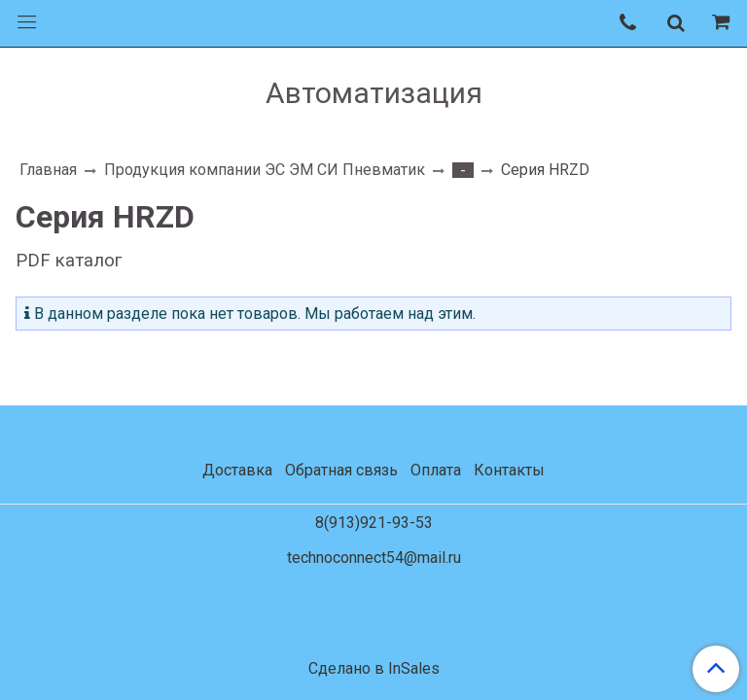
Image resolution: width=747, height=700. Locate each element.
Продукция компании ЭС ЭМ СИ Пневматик (265, 170)
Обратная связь (341, 470)
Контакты (509, 470)
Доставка (237, 470)
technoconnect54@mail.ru (374, 558)
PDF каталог (69, 261)
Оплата (436, 470)
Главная (48, 170)
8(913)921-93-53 (374, 523)
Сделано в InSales (374, 669)
